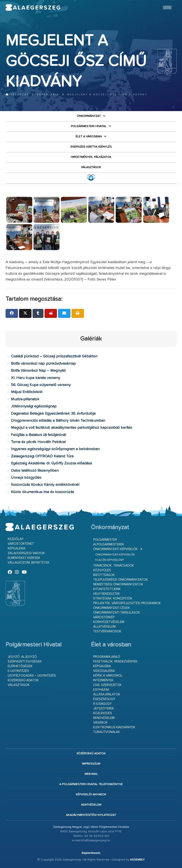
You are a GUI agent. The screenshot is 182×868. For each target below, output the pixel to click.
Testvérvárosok (107, 631)
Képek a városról (108, 676)
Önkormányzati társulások (117, 613)
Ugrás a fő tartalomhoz (166, 2)
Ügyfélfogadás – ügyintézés (32, 676)
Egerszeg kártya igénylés (91, 147)
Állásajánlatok (107, 694)
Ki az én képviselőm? (110, 560)
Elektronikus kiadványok (114, 727)
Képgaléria (48, 95)
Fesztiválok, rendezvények (115, 662)
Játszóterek (104, 709)
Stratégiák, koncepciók (113, 598)
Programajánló (107, 657)
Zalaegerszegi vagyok (26, 553)
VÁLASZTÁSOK (91, 167)
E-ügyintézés (18, 671)
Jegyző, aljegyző (22, 657)
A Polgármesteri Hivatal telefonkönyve (91, 784)
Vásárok (100, 723)
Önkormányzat (89, 116)
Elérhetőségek (20, 666)
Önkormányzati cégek (112, 608)
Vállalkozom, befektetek (29, 563)
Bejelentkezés (91, 853)
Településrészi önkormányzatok (121, 580)
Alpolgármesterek (109, 544)
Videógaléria (104, 671)
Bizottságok (104, 575)
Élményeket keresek (24, 558)
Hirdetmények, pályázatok (91, 157)
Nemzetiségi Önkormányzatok (118, 584)
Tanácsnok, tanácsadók (114, 566)
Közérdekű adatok (23, 680)
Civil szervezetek (107, 685)
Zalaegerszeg (33, 7)
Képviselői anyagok (91, 795)
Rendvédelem (104, 718)
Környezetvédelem (109, 622)
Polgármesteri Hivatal (89, 126)
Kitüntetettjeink (107, 589)
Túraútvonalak (107, 732)
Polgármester (105, 540)
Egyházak (101, 690)
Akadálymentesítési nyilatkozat (91, 815)
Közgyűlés (102, 570)
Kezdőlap (17, 95)
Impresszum (91, 764)
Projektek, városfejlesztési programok (127, 603)
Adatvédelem (91, 805)
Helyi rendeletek (107, 594)
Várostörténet (21, 544)
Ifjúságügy (102, 704)
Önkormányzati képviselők (115, 549)
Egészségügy (104, 699)
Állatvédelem (104, 627)
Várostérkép (104, 617)
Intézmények (103, 680)
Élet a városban (89, 137)
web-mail (91, 774)
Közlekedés (103, 713)
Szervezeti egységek (25, 662)
